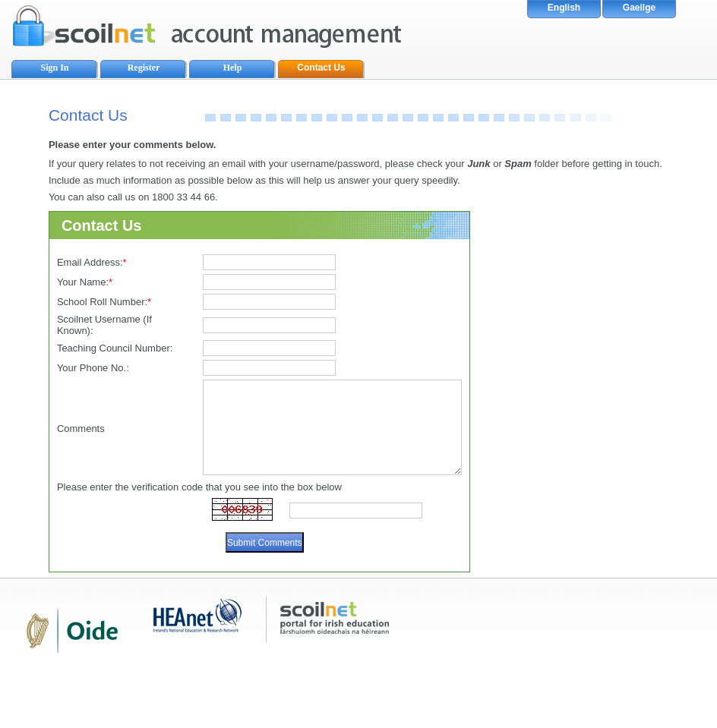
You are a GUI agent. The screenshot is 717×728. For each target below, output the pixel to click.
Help (233, 68)
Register (144, 68)
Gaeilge (639, 8)
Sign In (54, 68)
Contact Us (321, 68)
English (564, 8)
